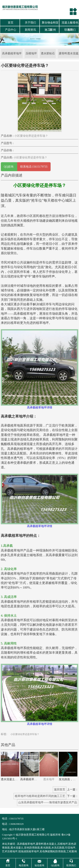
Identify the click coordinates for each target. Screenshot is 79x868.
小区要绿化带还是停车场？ (25, 734)
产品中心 (11, 30)
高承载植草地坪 (12, 53)
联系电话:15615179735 (34, 167)
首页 (11, 23)
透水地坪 (49, 779)
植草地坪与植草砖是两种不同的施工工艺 (40, 796)
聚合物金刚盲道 (50, 24)
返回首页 (60, 789)
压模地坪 (31, 53)
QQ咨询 (9, 167)
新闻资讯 (30, 30)
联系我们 (70, 30)
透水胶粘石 (48, 53)
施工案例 (50, 30)
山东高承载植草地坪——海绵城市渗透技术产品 (48, 802)
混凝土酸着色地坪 (70, 24)
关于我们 (30, 23)
